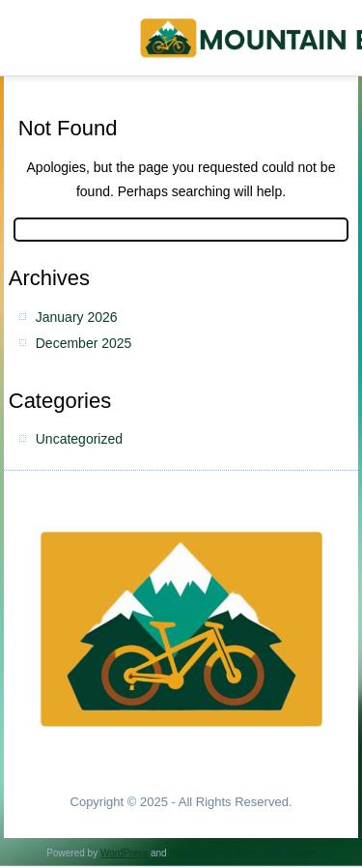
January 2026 (77, 317)
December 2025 (84, 343)
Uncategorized (79, 439)
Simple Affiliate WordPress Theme (242, 853)
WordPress (124, 853)
